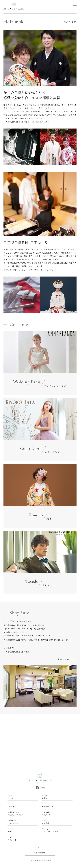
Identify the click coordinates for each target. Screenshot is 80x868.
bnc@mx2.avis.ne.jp (14, 632)
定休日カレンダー (62, 640)
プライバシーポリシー (56, 830)
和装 (22, 830)
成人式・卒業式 (56, 805)
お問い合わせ (40, 853)
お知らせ (22, 805)
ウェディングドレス (22, 814)
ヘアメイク (56, 814)
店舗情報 (56, 822)
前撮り (56, 797)
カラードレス (22, 822)
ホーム (22, 797)
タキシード (22, 839)
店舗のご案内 (63, 659)
